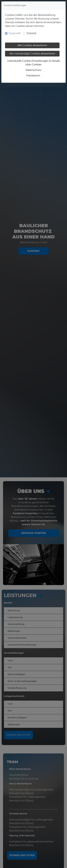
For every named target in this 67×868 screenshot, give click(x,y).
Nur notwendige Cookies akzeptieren (32, 54)
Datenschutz (33, 70)
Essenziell (15, 33)
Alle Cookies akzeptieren (32, 45)
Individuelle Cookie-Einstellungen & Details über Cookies (34, 63)
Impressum (33, 75)
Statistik (32, 33)
